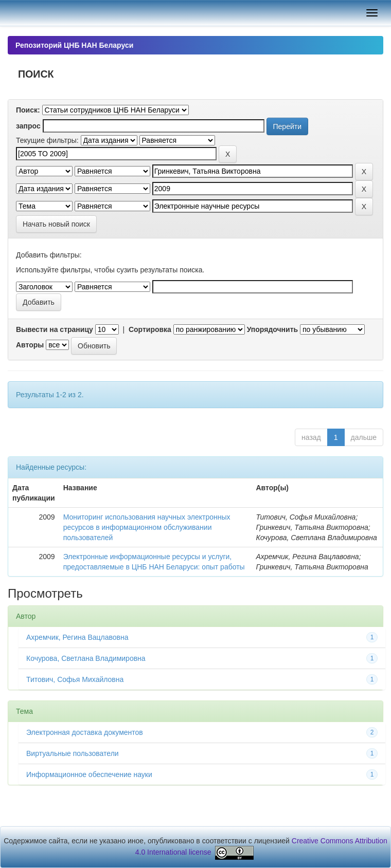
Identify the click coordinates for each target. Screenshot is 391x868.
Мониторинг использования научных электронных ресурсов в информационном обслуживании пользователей (147, 527)
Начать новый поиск (56, 224)
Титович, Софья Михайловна (75, 679)
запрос (28, 126)
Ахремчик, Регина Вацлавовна (77, 637)
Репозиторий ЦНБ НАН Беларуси (74, 45)
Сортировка (150, 329)
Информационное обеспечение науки (89, 774)
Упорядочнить (272, 329)
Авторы (30, 345)
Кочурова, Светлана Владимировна (86, 658)
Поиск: (28, 110)
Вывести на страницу (55, 329)
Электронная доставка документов (85, 732)
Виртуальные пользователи (73, 753)
